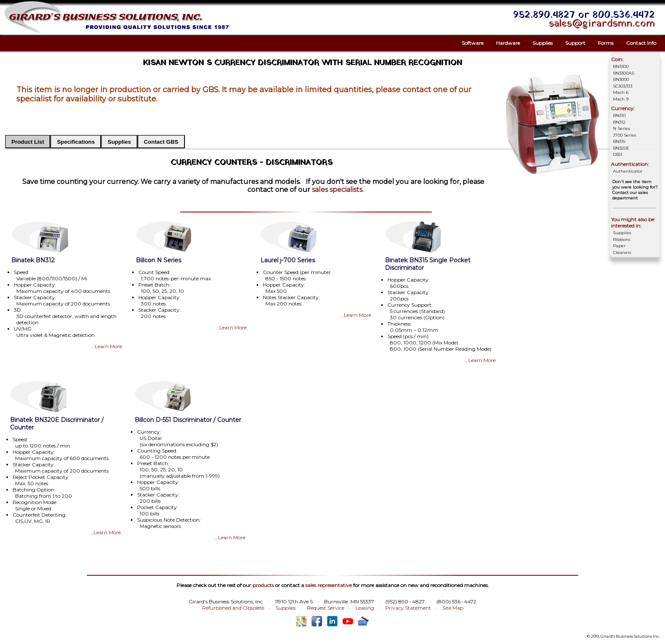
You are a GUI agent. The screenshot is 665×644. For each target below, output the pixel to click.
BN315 (619, 141)
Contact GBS (161, 142)
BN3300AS (623, 73)
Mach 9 (621, 99)
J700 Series (625, 135)
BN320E (621, 148)
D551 (618, 154)
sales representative (329, 585)
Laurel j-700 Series (288, 260)
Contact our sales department (630, 195)
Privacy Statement (408, 608)
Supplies (543, 43)
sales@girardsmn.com (602, 24)
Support (575, 43)
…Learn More (107, 346)
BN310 (619, 115)
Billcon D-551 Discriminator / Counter (188, 420)
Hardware (508, 43)
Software (473, 43)
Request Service (326, 608)
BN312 (619, 122)
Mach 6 (621, 92)
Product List (28, 142)
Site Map (453, 608)
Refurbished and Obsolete (233, 608)
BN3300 (621, 66)
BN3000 (621, 79)
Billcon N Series (158, 260)
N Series (621, 128)
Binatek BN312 (33, 260)
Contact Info (641, 43)
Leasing (365, 608)
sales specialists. (338, 190)
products (263, 585)
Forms (606, 43)
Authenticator (628, 171)
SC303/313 (623, 86)
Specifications (76, 142)
